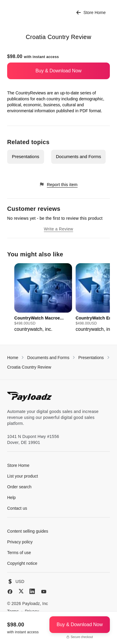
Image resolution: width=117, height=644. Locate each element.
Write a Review (58, 229)
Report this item (58, 184)
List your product (23, 476)
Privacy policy (20, 542)
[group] (43, 298)
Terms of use (19, 553)
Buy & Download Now (58, 71)
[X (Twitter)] (21, 591)
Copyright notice (22, 563)
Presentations (26, 156)
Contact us (17, 508)
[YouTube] (44, 592)
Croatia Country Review (29, 367)
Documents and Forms (79, 156)
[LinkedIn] (32, 591)
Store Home (91, 13)
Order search (19, 487)
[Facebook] (10, 592)
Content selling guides (28, 531)
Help (11, 498)
